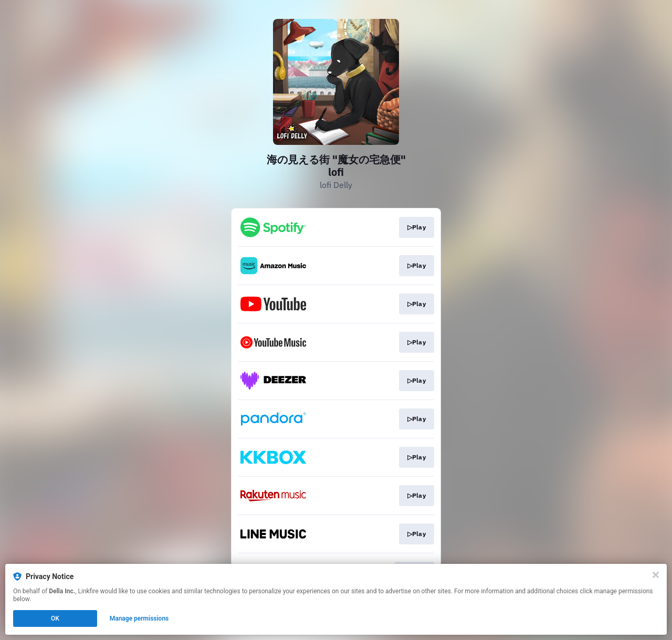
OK (55, 618)
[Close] (656, 575)
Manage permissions (139, 618)
